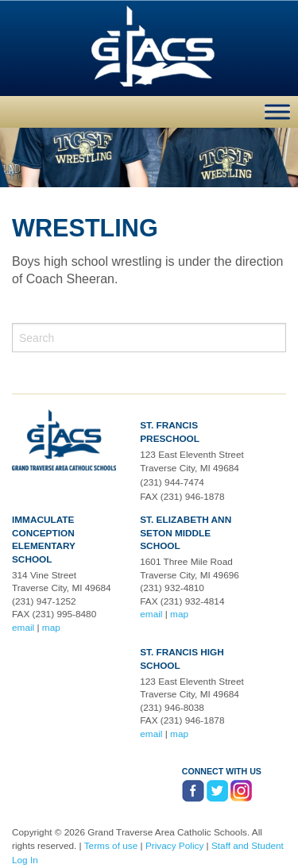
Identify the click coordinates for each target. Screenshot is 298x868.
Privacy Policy (174, 846)
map (51, 628)
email (23, 628)
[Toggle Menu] (277, 111)
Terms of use (111, 846)
